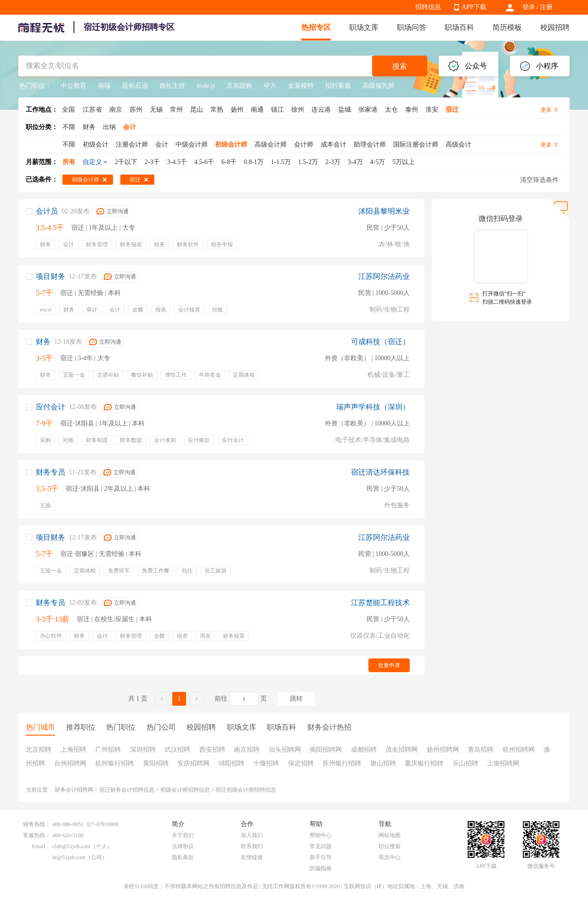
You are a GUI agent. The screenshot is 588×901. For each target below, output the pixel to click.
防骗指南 (321, 868)
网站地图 (390, 835)
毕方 (270, 86)
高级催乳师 (379, 86)
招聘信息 (428, 7)
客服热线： (37, 835)
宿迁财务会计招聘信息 (127, 790)
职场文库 (364, 27)
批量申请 (389, 665)
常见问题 (321, 846)
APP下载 (474, 7)
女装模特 (301, 86)
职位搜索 (390, 846)
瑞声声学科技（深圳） (373, 407)
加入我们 (252, 835)
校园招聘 (555, 27)
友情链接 (252, 857)
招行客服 (338, 86)
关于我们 (183, 835)
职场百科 (459, 27)
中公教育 (73, 86)
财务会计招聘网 (74, 790)
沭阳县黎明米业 (384, 211)
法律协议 (183, 846)
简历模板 (507, 27)
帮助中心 (321, 835)
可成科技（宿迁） (380, 342)
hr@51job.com (69, 857)
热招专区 (316, 27)
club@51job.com (71, 846)
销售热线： (37, 824)
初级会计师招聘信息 (185, 790)
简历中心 (390, 857)
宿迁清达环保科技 (380, 472)
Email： (41, 846)
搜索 (400, 66)
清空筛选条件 (539, 180)
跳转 (296, 699)
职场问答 (412, 27)
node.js (206, 86)
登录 (529, 7)
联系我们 (252, 846)
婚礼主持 (172, 86)
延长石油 (135, 86)
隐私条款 (183, 857)
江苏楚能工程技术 (380, 603)
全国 (68, 110)
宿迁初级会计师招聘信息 (246, 790)
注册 (546, 7)
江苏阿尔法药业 (384, 276)
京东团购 (239, 86)
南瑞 (104, 86)
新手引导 (321, 857)
